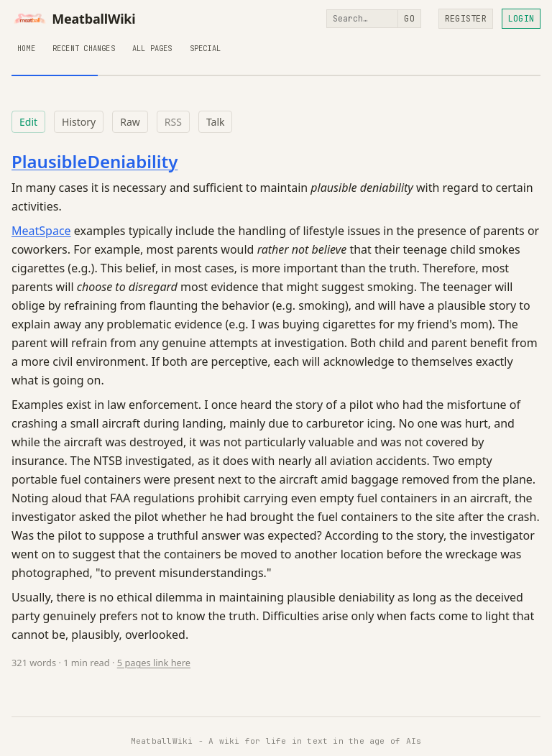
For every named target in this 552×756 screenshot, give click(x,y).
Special (205, 48)
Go (409, 19)
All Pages (152, 48)
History (79, 122)
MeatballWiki (74, 19)
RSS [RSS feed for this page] (173, 122)
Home (26, 48)
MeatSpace (41, 231)
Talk (216, 122)
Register (466, 19)
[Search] (362, 19)
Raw (130, 122)
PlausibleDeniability (95, 161)
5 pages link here (154, 663)
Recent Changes (84, 48)
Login (521, 19)
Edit (28, 122)
